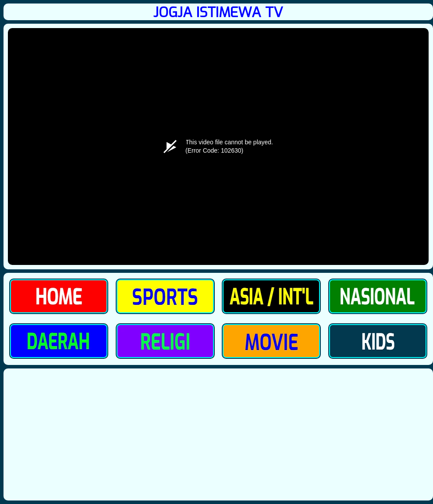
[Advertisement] (218, 434)
